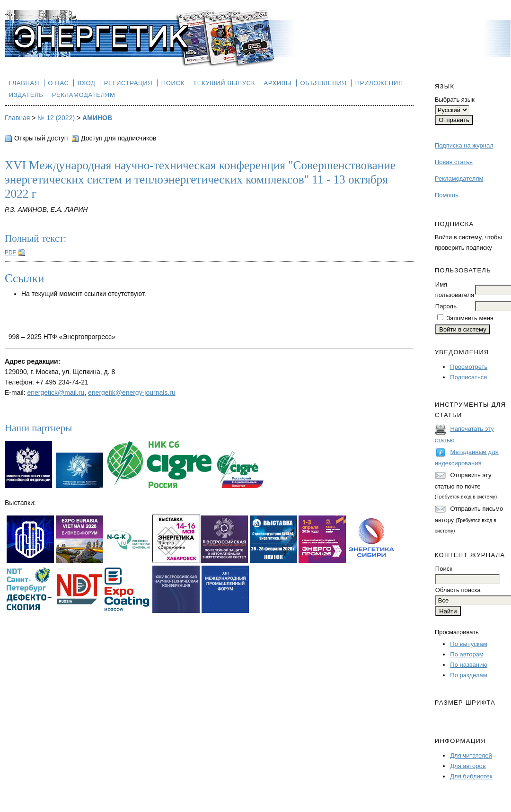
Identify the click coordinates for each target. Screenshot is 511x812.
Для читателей (471, 755)
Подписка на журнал (464, 145)
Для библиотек (471, 776)
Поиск (173, 83)
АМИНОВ (97, 118)
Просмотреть (469, 367)
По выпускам (468, 644)
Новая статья (454, 162)
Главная (24, 83)
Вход (87, 83)
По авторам (467, 654)
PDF (10, 253)
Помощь (447, 195)
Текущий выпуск (224, 83)
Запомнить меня (470, 318)
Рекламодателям (459, 179)
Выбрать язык (455, 100)
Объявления (324, 83)
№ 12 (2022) (56, 118)
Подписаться (468, 377)
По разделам (468, 675)
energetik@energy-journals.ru (132, 393)
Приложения (379, 83)
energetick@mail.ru (56, 393)
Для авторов (468, 766)
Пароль (446, 306)
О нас (58, 83)
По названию (469, 665)
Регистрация (128, 83)
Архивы (278, 83)
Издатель (26, 95)
